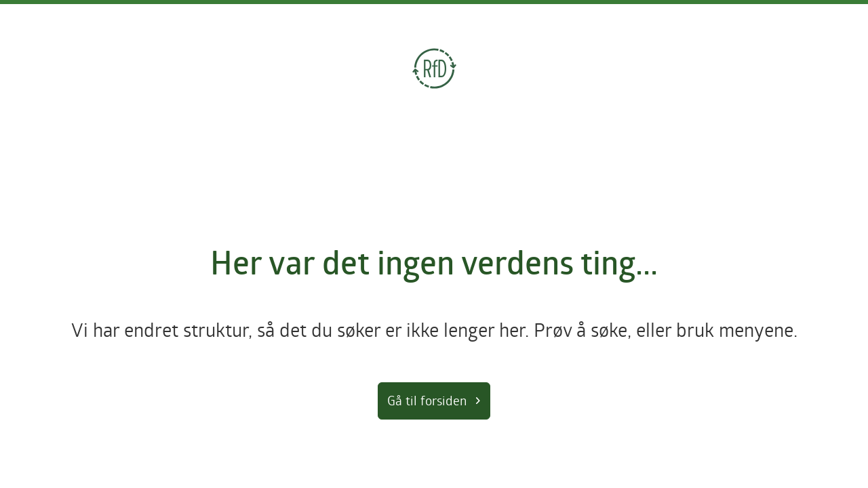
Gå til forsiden (427, 400)
